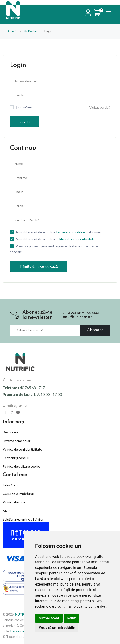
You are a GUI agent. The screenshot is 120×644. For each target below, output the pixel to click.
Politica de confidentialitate (75, 239)
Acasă (12, 31)
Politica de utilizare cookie (21, 466)
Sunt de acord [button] (49, 618)
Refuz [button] (72, 618)
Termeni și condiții (16, 458)
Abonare (95, 330)
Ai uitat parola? (99, 107)
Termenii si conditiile (70, 232)
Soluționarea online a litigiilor (23, 519)
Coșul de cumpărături (18, 494)
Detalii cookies (21, 631)
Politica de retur (14, 502)
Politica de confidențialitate (22, 449)
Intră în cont (12, 485)
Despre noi (11, 432)
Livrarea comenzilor (17, 441)
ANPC (7, 511)
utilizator (30, 31)
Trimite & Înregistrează (39, 266)
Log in (25, 121)
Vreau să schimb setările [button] (57, 628)
